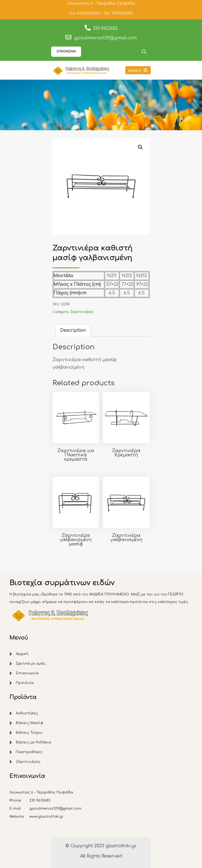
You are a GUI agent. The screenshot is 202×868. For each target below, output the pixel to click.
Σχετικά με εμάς (31, 664)
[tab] (73, 330)
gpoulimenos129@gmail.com (105, 38)
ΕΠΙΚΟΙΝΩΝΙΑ (66, 52)
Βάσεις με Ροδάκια (34, 742)
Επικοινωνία (27, 673)
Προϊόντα (25, 683)
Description (73, 330)
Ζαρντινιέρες (82, 312)
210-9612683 (105, 29)
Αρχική (22, 654)
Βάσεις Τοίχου (29, 733)
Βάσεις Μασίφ (30, 723)
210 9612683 (40, 800)
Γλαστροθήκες (29, 752)
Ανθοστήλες (27, 713)
